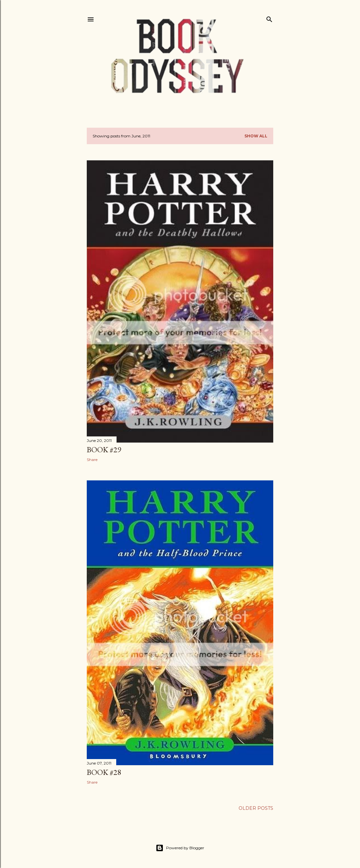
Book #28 (104, 772)
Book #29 (104, 450)
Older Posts (256, 808)
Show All (256, 136)
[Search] (269, 18)
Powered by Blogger (180, 848)
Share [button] (92, 460)
